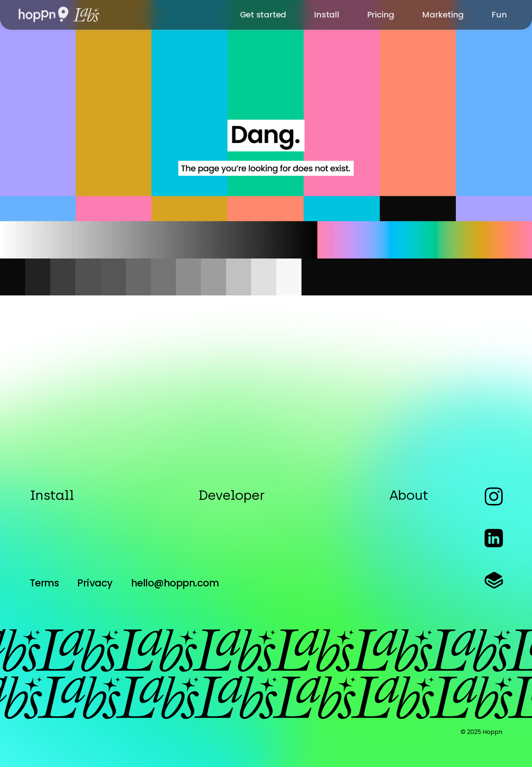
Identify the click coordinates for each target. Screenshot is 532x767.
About (409, 495)
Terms (44, 583)
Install (52, 495)
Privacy (95, 583)
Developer (232, 495)
